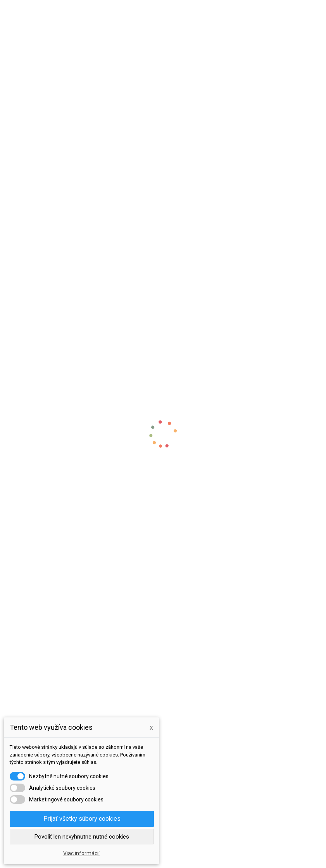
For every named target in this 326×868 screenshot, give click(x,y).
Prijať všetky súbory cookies (82, 819)
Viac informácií (81, 853)
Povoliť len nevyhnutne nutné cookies (82, 837)
